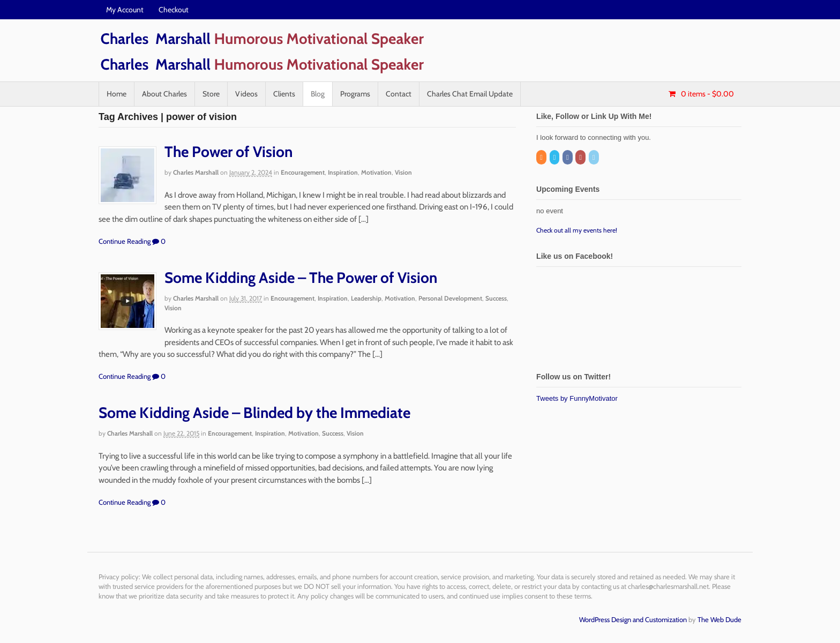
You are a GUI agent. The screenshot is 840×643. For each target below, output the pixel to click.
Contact (399, 94)
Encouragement (303, 172)
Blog (318, 94)
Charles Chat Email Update (470, 94)
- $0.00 (707, 94)
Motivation (376, 172)
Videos (246, 94)
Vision (403, 172)
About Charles (164, 94)
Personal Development (450, 298)
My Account (125, 10)
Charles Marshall (196, 172)
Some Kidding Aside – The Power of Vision (301, 278)
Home (117, 94)
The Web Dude (719, 619)
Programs (355, 94)
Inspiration (343, 172)
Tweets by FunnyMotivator (577, 398)
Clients (284, 94)
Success (496, 298)
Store (211, 94)
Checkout (174, 10)
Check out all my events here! (577, 230)
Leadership (366, 298)
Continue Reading (125, 241)
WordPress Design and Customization (633, 619)
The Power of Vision (228, 152)
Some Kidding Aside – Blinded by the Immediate (254, 413)
